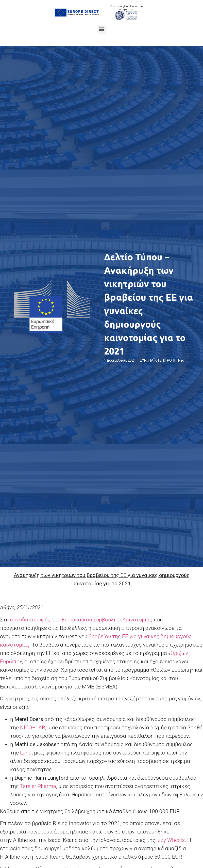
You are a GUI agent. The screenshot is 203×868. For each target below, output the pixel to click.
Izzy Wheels (171, 840)
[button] (102, 29)
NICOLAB (33, 728)
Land (26, 753)
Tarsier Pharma (38, 786)
